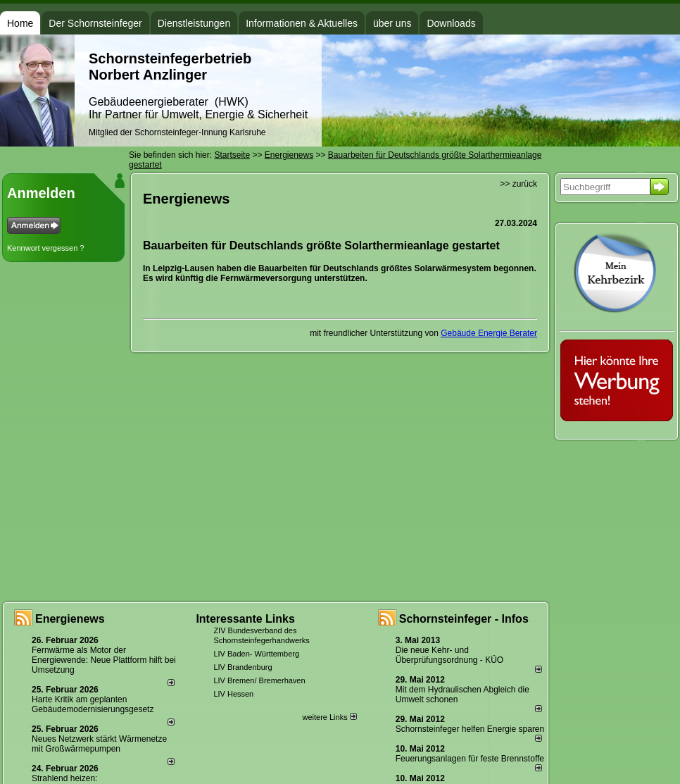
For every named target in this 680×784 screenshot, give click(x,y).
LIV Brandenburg (243, 667)
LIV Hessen (233, 694)
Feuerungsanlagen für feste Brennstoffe (470, 759)
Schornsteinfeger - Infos (464, 619)
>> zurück (518, 184)
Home (20, 23)
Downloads (451, 23)
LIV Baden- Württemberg (256, 654)
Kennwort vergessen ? (45, 248)
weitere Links (329, 717)
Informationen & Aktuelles (302, 23)
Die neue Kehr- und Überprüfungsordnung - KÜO (449, 655)
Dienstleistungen (194, 23)
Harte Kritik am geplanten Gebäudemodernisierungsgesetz (93, 704)
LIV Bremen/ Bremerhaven (259, 680)
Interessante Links (245, 619)
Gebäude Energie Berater (489, 333)
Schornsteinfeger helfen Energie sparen (470, 729)
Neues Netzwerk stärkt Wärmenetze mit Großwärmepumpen (99, 744)
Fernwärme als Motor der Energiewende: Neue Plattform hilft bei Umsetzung (104, 660)
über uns (392, 23)
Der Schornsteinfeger (95, 23)
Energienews (70, 619)
